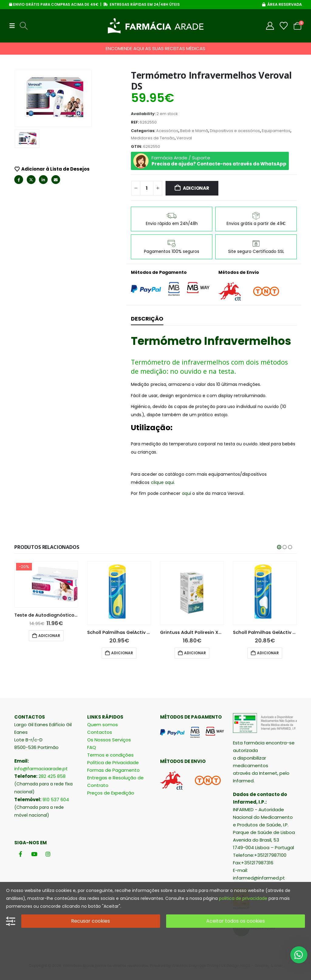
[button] (14, 26)
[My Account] (270, 26)
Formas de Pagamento (113, 770)
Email (56, 180)
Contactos (100, 732)
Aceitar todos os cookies (236, 921)
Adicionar (196, 188)
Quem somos (103, 725)
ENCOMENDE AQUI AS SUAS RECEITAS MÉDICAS (155, 48)
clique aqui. (163, 482)
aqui (186, 493)
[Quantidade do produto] (147, 188)
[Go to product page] (35, 593)
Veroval (184, 138)
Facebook (19, 180)
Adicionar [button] (38, 653)
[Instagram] (48, 854)
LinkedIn (43, 180)
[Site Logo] (156, 26)
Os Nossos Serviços (109, 740)
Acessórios (167, 131)
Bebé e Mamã (194, 131)
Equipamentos (276, 131)
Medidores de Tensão (153, 138)
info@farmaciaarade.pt (41, 769)
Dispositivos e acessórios (235, 131)
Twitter (31, 180)
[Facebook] (21, 854)
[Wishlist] (284, 26)
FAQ (92, 747)
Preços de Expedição (111, 793)
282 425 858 (52, 776)
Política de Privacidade (113, 762)
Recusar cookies (91, 921)
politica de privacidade (243, 898)
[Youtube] (34, 854)
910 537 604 (56, 800)
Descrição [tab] (147, 319)
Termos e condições (110, 755)
